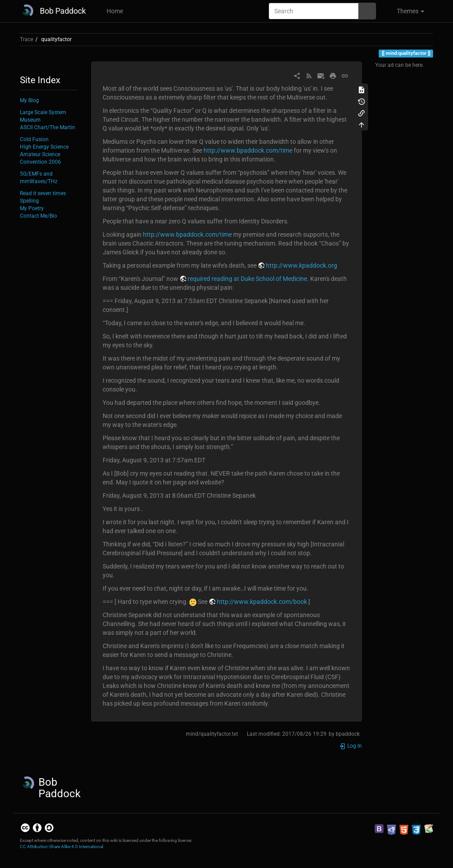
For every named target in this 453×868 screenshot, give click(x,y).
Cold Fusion (34, 139)
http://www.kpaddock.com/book (262, 602)
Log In (351, 746)
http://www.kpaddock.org (301, 265)
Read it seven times (43, 193)
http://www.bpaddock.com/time (248, 150)
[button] (407, 11)
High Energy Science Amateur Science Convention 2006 (44, 154)
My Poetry (32, 208)
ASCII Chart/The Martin (48, 127)
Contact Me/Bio (38, 216)
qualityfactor (56, 39)
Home (114, 11)
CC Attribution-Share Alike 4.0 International (61, 847)
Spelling (29, 201)
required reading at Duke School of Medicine (247, 279)
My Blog (29, 100)
